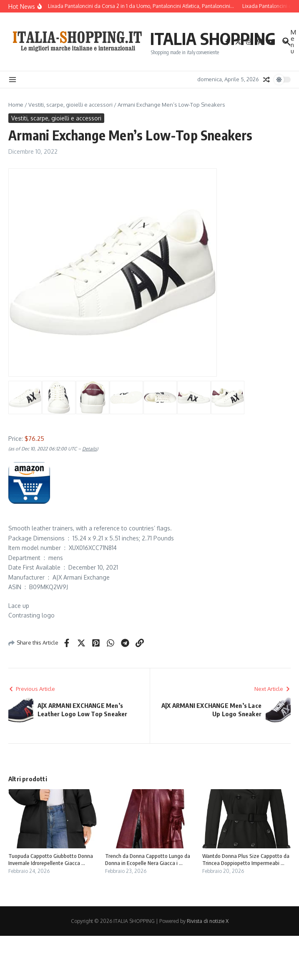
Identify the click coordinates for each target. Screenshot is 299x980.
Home (16, 105)
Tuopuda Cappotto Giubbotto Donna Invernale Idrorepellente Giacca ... (51, 859)
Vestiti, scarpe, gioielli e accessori (70, 105)
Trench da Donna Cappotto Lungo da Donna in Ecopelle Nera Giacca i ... (148, 859)
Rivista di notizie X (208, 921)
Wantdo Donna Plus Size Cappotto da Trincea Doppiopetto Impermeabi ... (246, 859)
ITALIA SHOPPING (213, 38)
